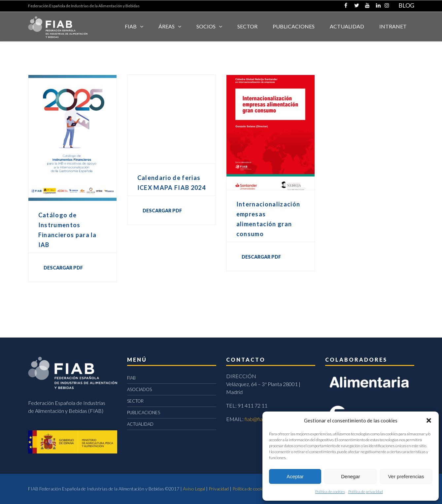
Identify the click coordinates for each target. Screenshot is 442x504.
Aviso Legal (194, 489)
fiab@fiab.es (258, 419)
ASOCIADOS (139, 389)
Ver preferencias (406, 476)
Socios (206, 26)
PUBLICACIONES (144, 413)
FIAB (131, 26)
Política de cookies (330, 492)
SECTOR (247, 26)
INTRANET (393, 26)
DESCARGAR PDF (63, 268)
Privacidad (219, 489)
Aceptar (295, 476)
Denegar (351, 476)
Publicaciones (294, 26)
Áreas (167, 26)
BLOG (406, 5)
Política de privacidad (366, 492)
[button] (429, 420)
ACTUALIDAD (347, 26)
